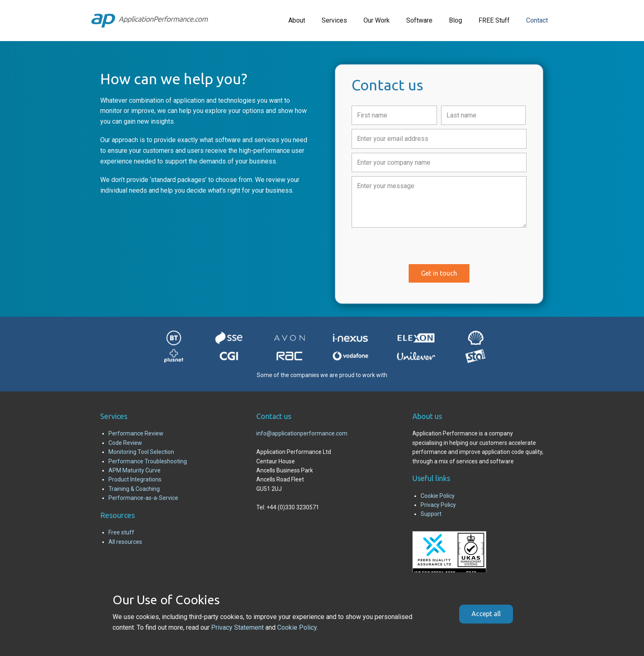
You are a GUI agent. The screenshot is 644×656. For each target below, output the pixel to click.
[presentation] (414, 248)
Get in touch (439, 273)
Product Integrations (135, 479)
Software (419, 20)
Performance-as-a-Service (143, 498)
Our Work (377, 20)
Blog (455, 20)
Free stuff (121, 532)
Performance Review (136, 433)
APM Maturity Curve (135, 470)
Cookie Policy (438, 496)
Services (334, 20)
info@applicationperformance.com (302, 433)
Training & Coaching (134, 489)
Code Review (125, 443)
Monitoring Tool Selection (141, 452)
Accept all (486, 614)
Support (431, 514)
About (297, 20)
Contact (537, 20)
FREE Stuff (494, 20)
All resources (125, 542)
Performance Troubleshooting (148, 461)
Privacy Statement (237, 627)
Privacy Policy (438, 505)
